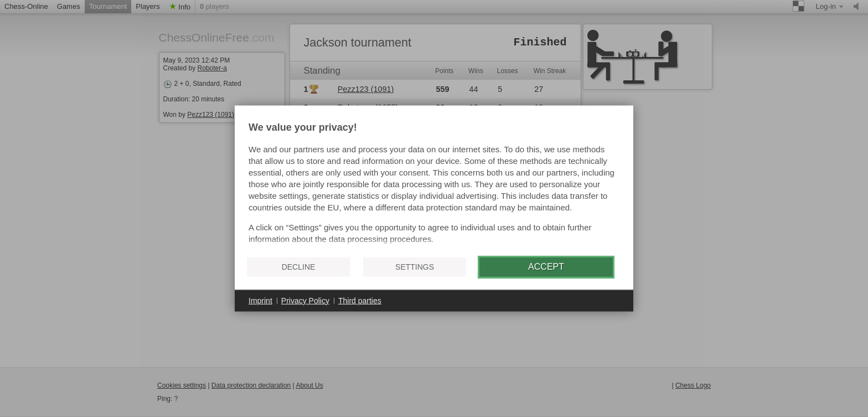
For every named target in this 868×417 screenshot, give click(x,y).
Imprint (260, 300)
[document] (434, 184)
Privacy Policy (305, 300)
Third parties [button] (360, 300)
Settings (415, 267)
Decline (299, 267)
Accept (546, 267)
